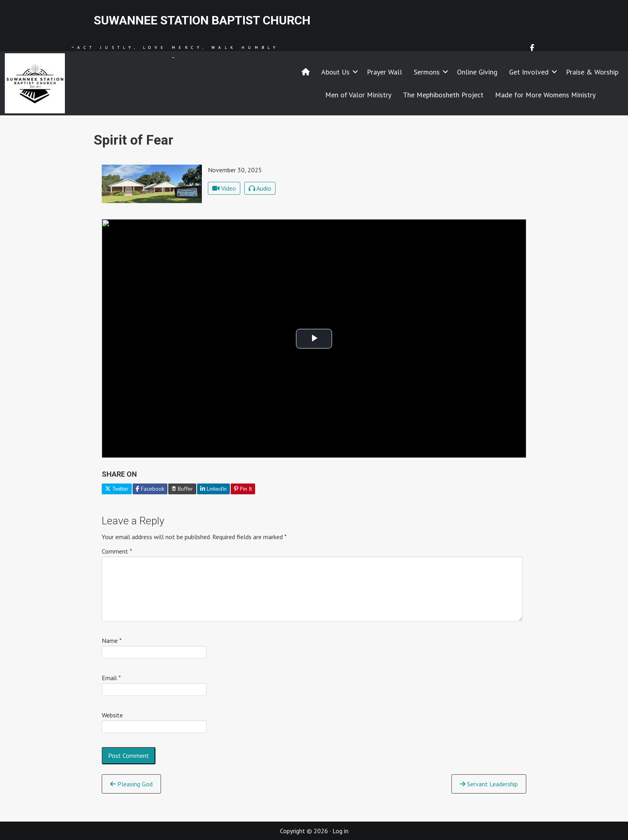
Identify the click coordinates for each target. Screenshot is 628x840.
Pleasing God (131, 784)
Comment (117, 551)
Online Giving (477, 72)
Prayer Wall (384, 72)
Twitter (117, 489)
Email (111, 678)
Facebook (150, 489)
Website (112, 715)
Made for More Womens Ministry (545, 95)
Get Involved (529, 72)
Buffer (182, 489)
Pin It (243, 489)
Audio (260, 188)
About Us (335, 72)
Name (112, 641)
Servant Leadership (489, 784)
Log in (340, 831)
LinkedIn (213, 489)
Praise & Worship (592, 72)
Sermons (427, 72)
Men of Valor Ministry (358, 95)
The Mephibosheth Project (443, 95)
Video (224, 188)
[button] (355, 72)
